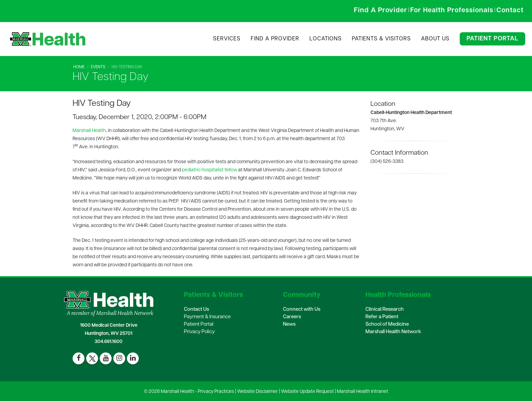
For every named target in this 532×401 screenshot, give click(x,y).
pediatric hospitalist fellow (210, 170)
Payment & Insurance (207, 317)
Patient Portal (492, 39)
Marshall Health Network (393, 332)
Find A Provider (275, 39)
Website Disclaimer (258, 392)
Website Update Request (307, 392)
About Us (435, 39)
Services (227, 39)
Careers (292, 317)
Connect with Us (302, 310)
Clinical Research (385, 310)
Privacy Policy (199, 332)
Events (98, 67)
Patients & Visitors (381, 39)
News (289, 324)
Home (79, 67)
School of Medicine (387, 324)
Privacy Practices (216, 392)
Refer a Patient (382, 317)
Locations (326, 39)
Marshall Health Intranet (363, 392)
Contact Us (196, 310)
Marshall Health (89, 131)
